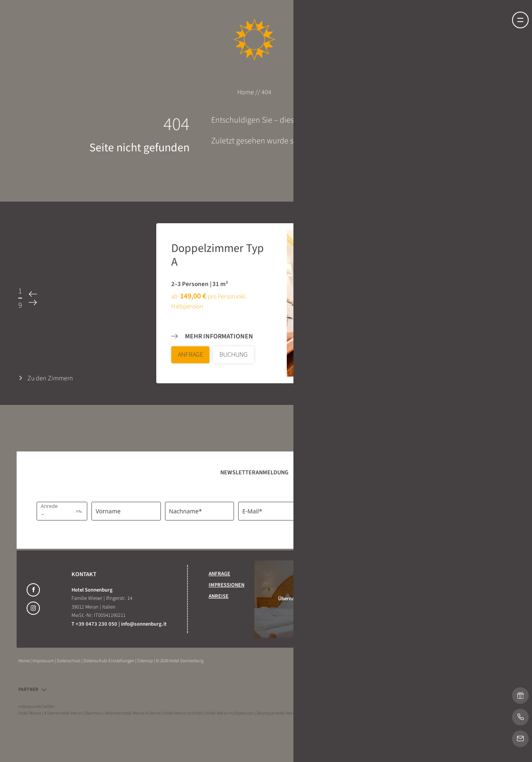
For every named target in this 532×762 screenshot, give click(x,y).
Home (246, 92)
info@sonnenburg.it (144, 624)
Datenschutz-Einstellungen (109, 661)
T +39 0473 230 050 (95, 624)
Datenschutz (69, 661)
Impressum (44, 661)
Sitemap (145, 661)
